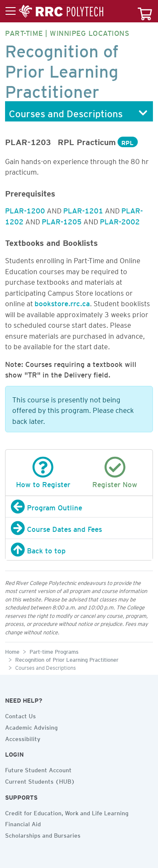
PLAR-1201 (83, 209)
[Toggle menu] (54, 11)
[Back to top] (79, 550)
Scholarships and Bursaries (43, 834)
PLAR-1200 (25, 209)
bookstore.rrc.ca (62, 302)
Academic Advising (31, 726)
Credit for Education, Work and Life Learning (67, 812)
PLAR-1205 (62, 220)
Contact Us (20, 715)
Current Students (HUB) (40, 780)
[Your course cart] (145, 11)
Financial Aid (23, 823)
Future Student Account (38, 769)
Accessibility (23, 738)
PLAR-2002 (120, 220)
